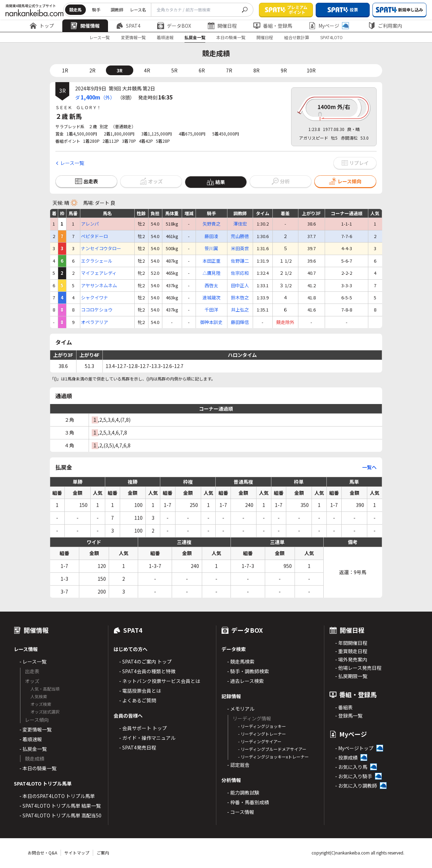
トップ (42, 26)
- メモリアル (241, 709)
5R (174, 70)
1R (65, 70)
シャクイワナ (94, 298)
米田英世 (240, 248)
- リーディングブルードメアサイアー (272, 749)
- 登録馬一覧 (349, 716)
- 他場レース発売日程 (358, 668)
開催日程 (222, 26)
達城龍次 (211, 298)
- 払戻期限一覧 (351, 676)
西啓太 (211, 286)
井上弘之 (240, 310)
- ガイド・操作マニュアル (147, 738)
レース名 (138, 10)
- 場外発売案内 (351, 659)
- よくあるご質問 (138, 700)
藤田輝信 (240, 322)
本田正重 (211, 261)
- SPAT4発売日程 (138, 747)
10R (311, 70)
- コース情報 (241, 812)
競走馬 (75, 10)
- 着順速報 (31, 739)
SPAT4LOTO (331, 37)
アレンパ (90, 224)
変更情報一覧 (133, 37)
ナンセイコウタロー (101, 248)
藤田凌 (211, 236)
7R (229, 70)
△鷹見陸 (211, 273)
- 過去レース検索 (245, 681)
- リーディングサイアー (260, 741)
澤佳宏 (240, 224)
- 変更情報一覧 (35, 729)
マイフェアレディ (99, 273)
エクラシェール (97, 261)
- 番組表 (344, 707)
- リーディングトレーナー (262, 734)
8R (256, 70)
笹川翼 (211, 248)
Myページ (329, 26)
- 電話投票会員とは (140, 691)
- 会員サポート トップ (143, 728)
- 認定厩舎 (238, 765)
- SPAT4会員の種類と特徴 (147, 671)
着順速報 (165, 37)
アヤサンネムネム (99, 286)
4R (147, 70)
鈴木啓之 (240, 298)
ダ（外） (95, 97)
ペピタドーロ (94, 236)
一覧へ (369, 467)
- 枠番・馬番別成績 (248, 802)
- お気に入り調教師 (356, 786)
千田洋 (211, 310)
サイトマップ (77, 853)
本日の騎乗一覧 (231, 37)
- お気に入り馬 (351, 767)
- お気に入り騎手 (354, 776)
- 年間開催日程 (351, 643)
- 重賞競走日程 (351, 651)
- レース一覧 (33, 661)
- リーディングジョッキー (262, 726)
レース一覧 (100, 37)
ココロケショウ (97, 310)
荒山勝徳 (240, 236)
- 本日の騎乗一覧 (38, 768)
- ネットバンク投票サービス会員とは (160, 681)
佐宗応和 (240, 273)
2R (92, 70)
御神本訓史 (211, 322)
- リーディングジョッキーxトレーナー (273, 757)
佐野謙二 (240, 261)
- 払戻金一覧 (33, 749)
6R (202, 70)
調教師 (117, 10)
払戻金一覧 (195, 37)
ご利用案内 (385, 26)
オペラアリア (94, 322)
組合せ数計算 (297, 37)
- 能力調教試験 (243, 792)
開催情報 (85, 26)
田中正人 (240, 286)
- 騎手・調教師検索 (248, 671)
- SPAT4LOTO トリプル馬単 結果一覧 (60, 806)
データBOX (174, 26)
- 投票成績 (346, 757)
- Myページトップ (354, 748)
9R (284, 70)
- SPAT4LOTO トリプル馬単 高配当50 (60, 815)
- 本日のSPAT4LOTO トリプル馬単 (57, 796)
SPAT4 (128, 26)
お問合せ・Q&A (42, 853)
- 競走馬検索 (241, 661)
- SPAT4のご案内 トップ (145, 661)
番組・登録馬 (273, 26)
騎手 (96, 10)
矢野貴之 (211, 224)
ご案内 (103, 853)
